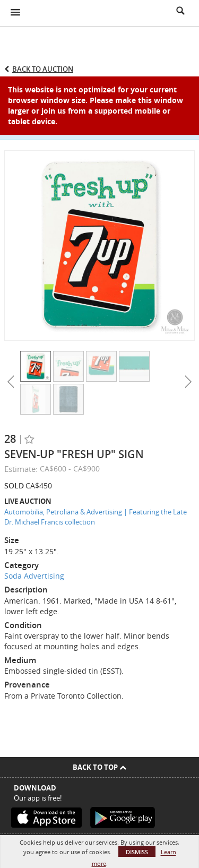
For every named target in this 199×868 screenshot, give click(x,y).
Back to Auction (43, 69)
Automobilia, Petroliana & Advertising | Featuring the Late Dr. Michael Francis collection (96, 517)
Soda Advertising (34, 576)
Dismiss (137, 852)
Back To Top (99, 767)
